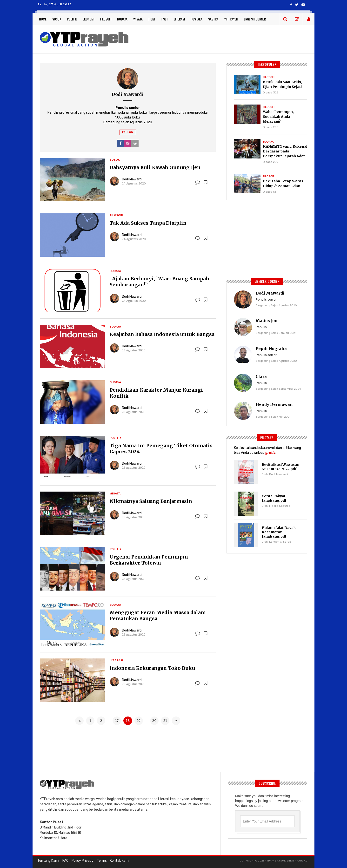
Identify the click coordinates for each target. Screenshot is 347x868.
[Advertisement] (222, 39)
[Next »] (176, 721)
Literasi (179, 19)
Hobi (152, 19)
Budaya (122, 19)
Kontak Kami (119, 861)
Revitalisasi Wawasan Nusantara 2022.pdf (280, 467)
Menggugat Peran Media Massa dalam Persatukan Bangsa (158, 615)
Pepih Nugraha (271, 349)
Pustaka (197, 19)
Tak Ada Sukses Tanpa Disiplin (148, 223)
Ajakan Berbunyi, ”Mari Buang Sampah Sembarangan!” (159, 282)
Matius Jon (267, 321)
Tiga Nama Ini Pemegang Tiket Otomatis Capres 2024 (161, 448)
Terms (101, 861)
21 (165, 721)
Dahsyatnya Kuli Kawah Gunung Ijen (155, 167)
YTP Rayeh (231, 19)
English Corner (255, 19)
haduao (302, 861)
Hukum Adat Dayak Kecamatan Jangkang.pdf (279, 532)
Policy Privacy (82, 861)
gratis (270, 453)
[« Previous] (80, 721)
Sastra (213, 19)
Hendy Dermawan (274, 404)
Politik (72, 19)
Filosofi (106, 19)
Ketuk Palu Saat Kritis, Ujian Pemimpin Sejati (282, 84)
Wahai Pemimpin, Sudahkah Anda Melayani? (278, 117)
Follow (128, 132)
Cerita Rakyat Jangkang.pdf (274, 498)
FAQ (65, 861)
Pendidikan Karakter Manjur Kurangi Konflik (156, 393)
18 (128, 721)
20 (154, 721)
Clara (261, 376)
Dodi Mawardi (132, 179)
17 (117, 721)
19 (139, 721)
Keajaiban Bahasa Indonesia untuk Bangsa (162, 334)
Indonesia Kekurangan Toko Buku (152, 668)
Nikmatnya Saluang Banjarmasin (151, 501)
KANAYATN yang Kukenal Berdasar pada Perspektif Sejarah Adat (285, 151)
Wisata (138, 19)
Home (43, 19)
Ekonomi (88, 19)
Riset (164, 19)
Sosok (57, 19)
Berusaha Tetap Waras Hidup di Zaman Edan (283, 184)
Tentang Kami (48, 861)
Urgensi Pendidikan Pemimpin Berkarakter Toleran (149, 560)
